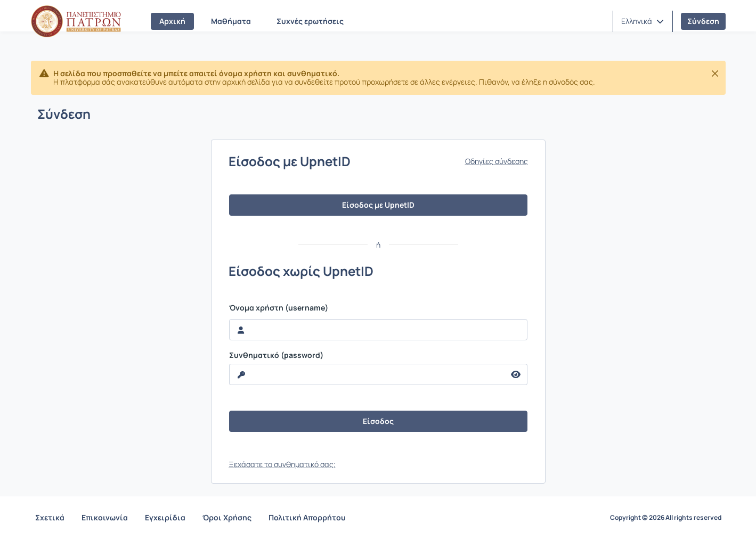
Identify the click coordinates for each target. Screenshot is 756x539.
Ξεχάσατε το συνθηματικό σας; (282, 464)
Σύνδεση (703, 21)
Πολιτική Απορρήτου (307, 517)
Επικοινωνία (105, 517)
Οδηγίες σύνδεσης (497, 161)
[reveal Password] (367, 374)
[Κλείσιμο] (715, 73)
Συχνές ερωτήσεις (310, 21)
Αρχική (172, 21)
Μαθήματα (231, 21)
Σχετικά (50, 517)
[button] (643, 21)
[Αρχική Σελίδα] (76, 21)
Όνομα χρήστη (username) (279, 308)
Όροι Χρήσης (227, 517)
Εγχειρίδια (165, 517)
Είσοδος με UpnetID (378, 205)
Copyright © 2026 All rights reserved (666, 518)
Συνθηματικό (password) (276, 355)
